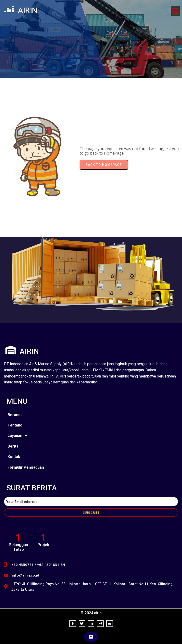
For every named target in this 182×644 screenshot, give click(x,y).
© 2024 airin (91, 613)
